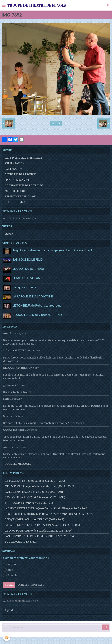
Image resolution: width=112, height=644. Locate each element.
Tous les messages (18, 464)
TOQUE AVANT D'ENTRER (21, 542)
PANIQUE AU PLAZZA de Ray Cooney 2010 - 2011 (34, 492)
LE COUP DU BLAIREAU (28, 269)
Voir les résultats (31, 585)
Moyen (10, 564)
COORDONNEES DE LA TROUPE (24, 186)
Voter (9, 585)
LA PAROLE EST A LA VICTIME (33, 296)
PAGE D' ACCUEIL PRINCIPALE (23, 158)
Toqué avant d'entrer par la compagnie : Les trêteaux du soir (53, 250)
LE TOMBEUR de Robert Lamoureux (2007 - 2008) (36, 481)
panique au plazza (24, 287)
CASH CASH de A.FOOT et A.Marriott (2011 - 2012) (35, 497)
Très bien (11, 576)
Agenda (9, 610)
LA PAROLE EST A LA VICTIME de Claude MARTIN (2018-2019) (42, 525)
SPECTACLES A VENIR (18, 180)
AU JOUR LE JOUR (15, 191)
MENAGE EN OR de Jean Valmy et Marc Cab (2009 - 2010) (39, 486)
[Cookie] (7, 637)
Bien (8, 570)
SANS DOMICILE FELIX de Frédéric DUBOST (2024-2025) (39, 536)
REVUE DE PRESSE (16, 202)
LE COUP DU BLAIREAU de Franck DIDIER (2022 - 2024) (39, 531)
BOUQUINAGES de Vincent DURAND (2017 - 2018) (34, 519)
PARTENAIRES (14, 169)
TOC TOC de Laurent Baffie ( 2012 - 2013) (30, 503)
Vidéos (9, 234)
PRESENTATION (15, 163)
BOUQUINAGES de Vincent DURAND (37, 315)
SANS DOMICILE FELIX (28, 259)
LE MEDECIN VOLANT (27, 278)
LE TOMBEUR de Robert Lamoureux (37, 305)
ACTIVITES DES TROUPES (20, 174)
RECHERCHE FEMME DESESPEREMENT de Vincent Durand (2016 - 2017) (49, 514)
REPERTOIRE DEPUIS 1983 (21, 197)
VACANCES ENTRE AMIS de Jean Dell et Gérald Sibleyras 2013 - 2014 (46, 508)
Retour (56, 123)
